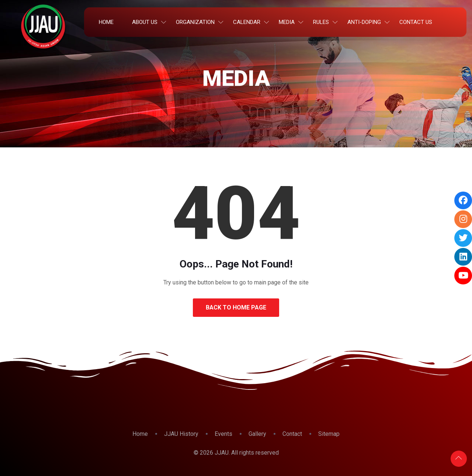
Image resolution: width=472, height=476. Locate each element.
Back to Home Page (236, 307)
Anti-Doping (364, 22)
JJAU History (181, 434)
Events (223, 434)
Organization (195, 22)
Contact (292, 434)
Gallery (257, 434)
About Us (145, 22)
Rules (321, 22)
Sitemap (329, 434)
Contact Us (416, 22)
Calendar (247, 22)
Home (106, 22)
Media (287, 22)
